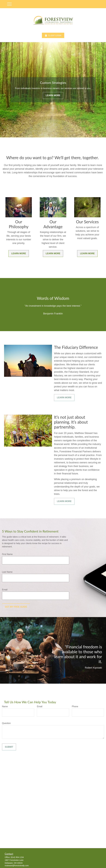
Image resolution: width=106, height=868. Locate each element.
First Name (7, 554)
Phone (75, 706)
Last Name (7, 572)
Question (6, 723)
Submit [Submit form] (9, 747)
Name (5, 706)
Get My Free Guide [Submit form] (16, 607)
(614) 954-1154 (17, 857)
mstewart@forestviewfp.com (17, 866)
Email (5, 590)
